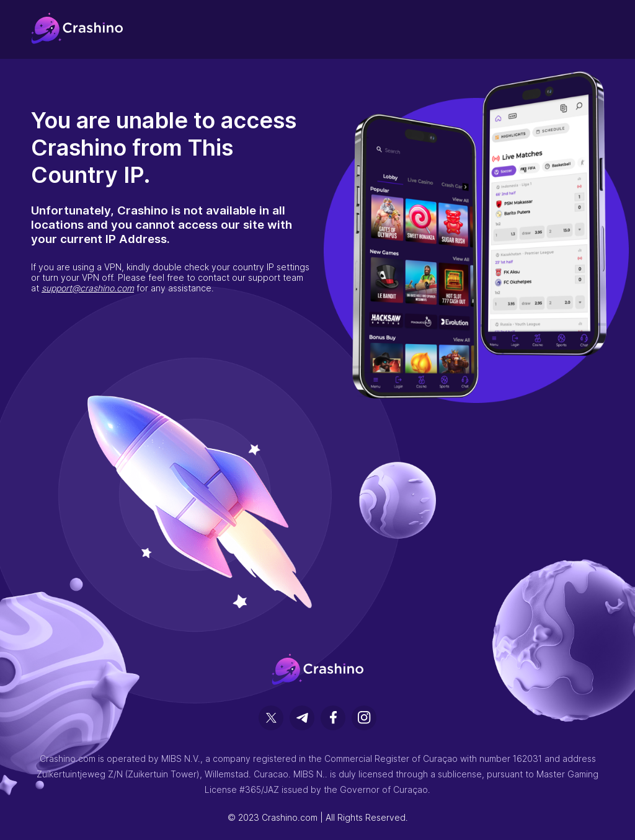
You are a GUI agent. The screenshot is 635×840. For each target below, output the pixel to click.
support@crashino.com (88, 288)
